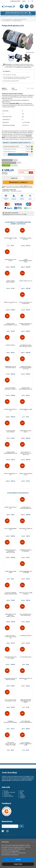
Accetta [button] (18, 860)
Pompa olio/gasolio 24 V (10, 303)
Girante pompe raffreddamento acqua (10, 324)
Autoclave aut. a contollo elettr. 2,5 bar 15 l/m (26, 453)
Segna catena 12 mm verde (10, 572)
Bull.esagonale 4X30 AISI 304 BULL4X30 (26, 615)
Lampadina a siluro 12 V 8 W (26, 679)
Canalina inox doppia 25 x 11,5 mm (10, 658)
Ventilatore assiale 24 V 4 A (10, 474)
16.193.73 (25, 125)
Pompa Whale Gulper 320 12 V (26, 431)
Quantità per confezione (9, 163)
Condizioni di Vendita (9, 792)
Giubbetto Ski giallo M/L (10, 508)
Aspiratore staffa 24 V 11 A (10, 410)
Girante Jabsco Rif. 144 (26, 281)
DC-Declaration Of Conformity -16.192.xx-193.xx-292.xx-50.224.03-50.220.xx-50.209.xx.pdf (17, 78)
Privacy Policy (8, 795)
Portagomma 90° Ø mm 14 (26, 410)
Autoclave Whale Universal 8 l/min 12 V (10, 389)
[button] (34, 842)
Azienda (6, 791)
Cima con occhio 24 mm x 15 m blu (26, 593)
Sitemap (22, 798)
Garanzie (6, 794)
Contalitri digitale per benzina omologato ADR (10, 551)
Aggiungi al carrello (18, 182)
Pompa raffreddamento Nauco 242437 (26, 261)
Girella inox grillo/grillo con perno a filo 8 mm (10, 744)
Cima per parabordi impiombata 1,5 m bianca (26, 701)
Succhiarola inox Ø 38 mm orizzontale (10, 679)
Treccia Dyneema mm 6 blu (10, 529)
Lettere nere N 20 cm (26, 657)
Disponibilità (6, 165)
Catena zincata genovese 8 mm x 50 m (26, 508)
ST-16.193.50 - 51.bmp (10, 75)
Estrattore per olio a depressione (26, 303)
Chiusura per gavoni (26, 636)
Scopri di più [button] (18, 864)
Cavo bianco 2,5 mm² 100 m (26, 529)
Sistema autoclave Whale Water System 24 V (26, 346)
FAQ (25, 214)
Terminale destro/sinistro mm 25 (10, 722)
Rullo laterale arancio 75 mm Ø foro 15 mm (26, 744)
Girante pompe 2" (10, 345)
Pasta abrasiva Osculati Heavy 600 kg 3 (26, 722)
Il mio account (15, 1)
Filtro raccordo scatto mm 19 (10, 431)
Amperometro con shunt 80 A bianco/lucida (10, 615)
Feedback (23, 796)
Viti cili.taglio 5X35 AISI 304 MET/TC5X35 (10, 700)
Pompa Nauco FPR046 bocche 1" (26, 239)
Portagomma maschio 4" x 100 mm (26, 572)
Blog (24, 1)
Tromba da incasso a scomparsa (26, 551)
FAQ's (22, 794)
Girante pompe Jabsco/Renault (10, 282)
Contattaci (6, 214)
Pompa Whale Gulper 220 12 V (10, 260)
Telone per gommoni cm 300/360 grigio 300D (10, 593)
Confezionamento (7, 160)
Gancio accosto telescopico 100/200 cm (10, 637)
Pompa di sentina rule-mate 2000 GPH (26, 324)
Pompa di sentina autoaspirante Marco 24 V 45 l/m (26, 368)
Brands (22, 791)
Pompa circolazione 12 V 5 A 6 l (26, 474)
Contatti (22, 795)
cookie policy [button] (15, 851)
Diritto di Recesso (9, 796)
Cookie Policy (13, 835)
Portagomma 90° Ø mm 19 (10, 239)
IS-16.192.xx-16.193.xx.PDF (11, 81)
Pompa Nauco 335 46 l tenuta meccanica (10, 367)
